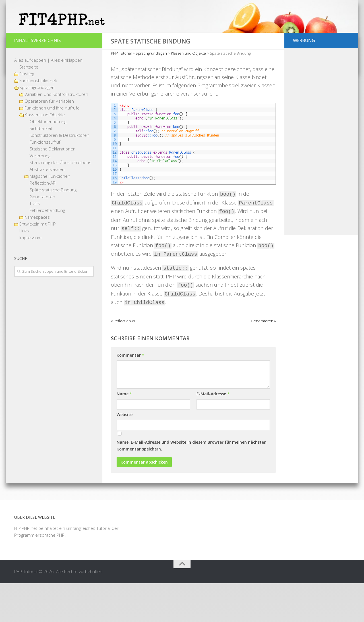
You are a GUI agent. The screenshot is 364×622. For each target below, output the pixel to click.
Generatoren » (263, 359)
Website (125, 453)
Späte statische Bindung (53, 228)
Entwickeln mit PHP (38, 263)
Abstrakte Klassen (47, 208)
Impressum (30, 276)
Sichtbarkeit (41, 167)
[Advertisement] (321, 181)
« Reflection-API (124, 359)
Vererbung (40, 194)
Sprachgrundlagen (37, 126)
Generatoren (42, 235)
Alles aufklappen (30, 99)
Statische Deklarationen (53, 187)
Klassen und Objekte (45, 153)
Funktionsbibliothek (38, 119)
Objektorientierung (48, 160)
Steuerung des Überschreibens (60, 201)
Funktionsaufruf (45, 181)
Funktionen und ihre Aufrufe (52, 146)
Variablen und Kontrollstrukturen (56, 133)
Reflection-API (43, 222)
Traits (35, 242)
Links (24, 269)
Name (124, 432)
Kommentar (130, 394)
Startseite (29, 106)
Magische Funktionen (50, 215)
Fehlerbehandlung (47, 249)
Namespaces (37, 256)
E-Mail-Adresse (213, 432)
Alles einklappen (67, 99)
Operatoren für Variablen (49, 140)
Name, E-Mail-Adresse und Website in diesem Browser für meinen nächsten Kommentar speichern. (192, 484)
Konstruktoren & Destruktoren (59, 174)
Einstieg (27, 112)
